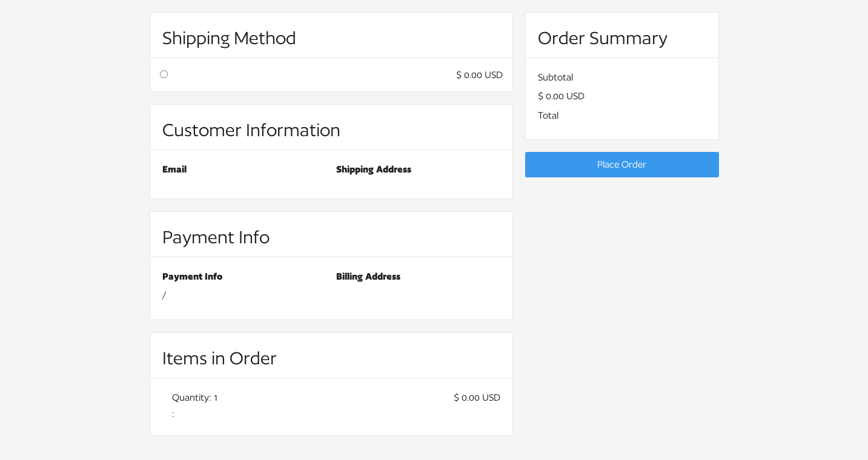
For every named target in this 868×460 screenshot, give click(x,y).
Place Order (622, 164)
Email (174, 169)
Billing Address (368, 276)
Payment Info (192, 276)
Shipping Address (374, 169)
